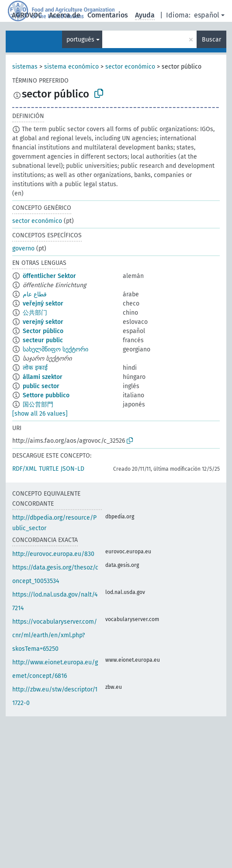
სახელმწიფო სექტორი (55, 349)
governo (23, 248)
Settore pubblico (46, 395)
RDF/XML (24, 469)
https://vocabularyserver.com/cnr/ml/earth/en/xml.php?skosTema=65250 (55, 635)
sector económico (130, 67)
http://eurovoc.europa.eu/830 (53, 554)
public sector (41, 386)
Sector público (43, 331)
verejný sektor (43, 322)
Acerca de (65, 15)
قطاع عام (35, 294)
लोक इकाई (35, 368)
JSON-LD (73, 469)
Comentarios (108, 15)
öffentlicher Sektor (49, 276)
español (207, 15)
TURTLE (49, 469)
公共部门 (35, 313)
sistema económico (71, 67)
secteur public (43, 340)
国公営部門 (38, 404)
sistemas (25, 67)
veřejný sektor (43, 304)
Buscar (211, 40)
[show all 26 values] (40, 414)
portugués (80, 40)
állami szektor (43, 377)
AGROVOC (27, 15)
